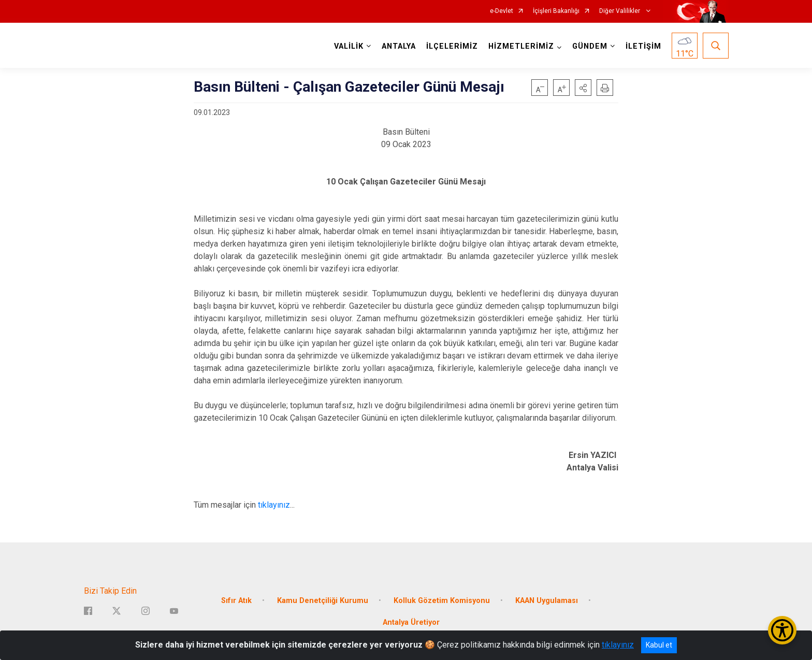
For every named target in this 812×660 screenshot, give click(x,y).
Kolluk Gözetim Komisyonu (442, 601)
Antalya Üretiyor (411, 622)
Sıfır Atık (236, 601)
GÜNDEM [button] (590, 46)
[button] (583, 88)
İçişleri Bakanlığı (556, 11)
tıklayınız (274, 505)
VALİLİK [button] (349, 46)
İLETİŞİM (643, 46)
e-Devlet (502, 11)
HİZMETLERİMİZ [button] (521, 46)
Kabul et (659, 645)
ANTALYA (399, 46)
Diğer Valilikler (620, 11)
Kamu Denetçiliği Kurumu (323, 601)
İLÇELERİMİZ (452, 46)
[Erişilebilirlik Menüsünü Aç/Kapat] (782, 630)
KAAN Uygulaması (547, 601)
